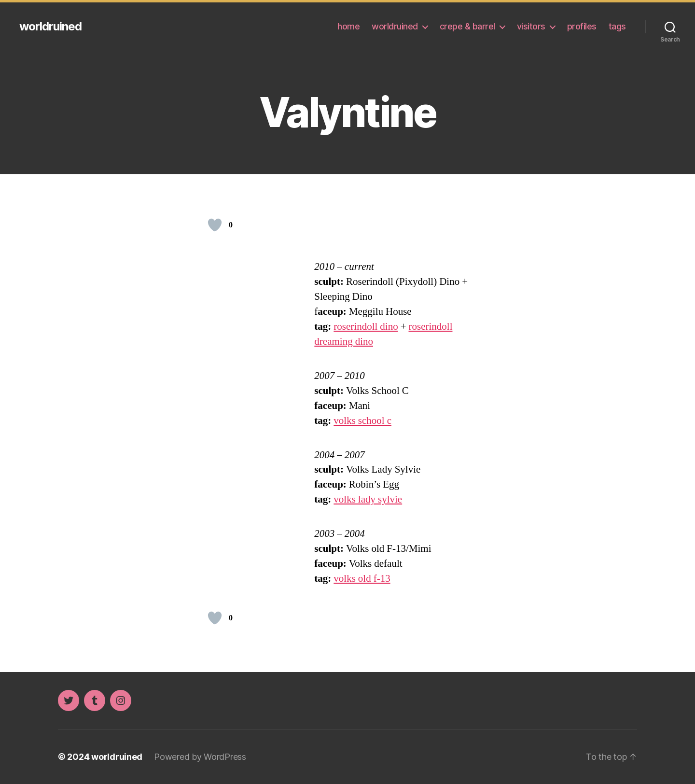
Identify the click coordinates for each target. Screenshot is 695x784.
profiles (582, 26)
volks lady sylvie (368, 499)
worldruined (50, 27)
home (348, 26)
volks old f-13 (362, 579)
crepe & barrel (467, 26)
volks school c (362, 421)
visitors (531, 26)
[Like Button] (215, 225)
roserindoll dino (366, 327)
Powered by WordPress (200, 757)
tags (617, 26)
